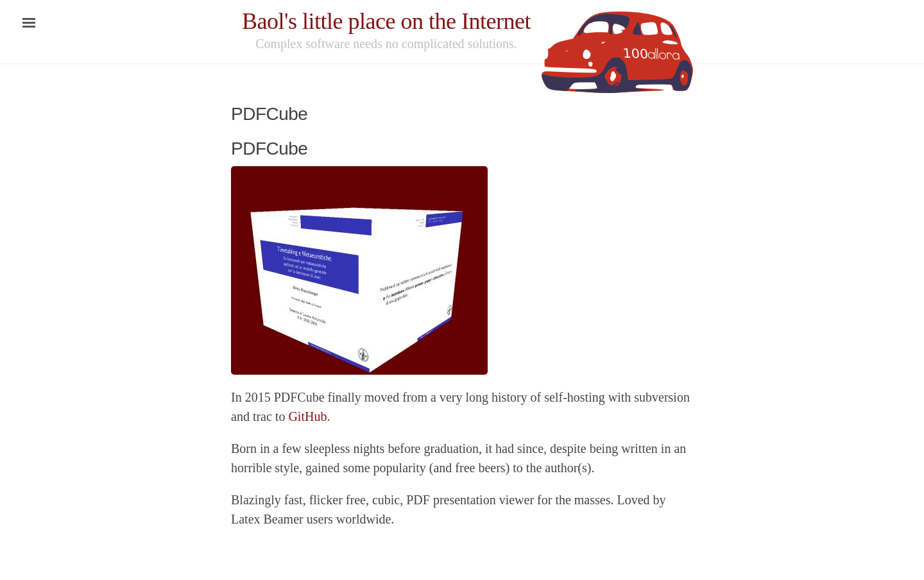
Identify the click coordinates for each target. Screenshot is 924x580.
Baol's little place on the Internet (386, 21)
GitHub (307, 416)
